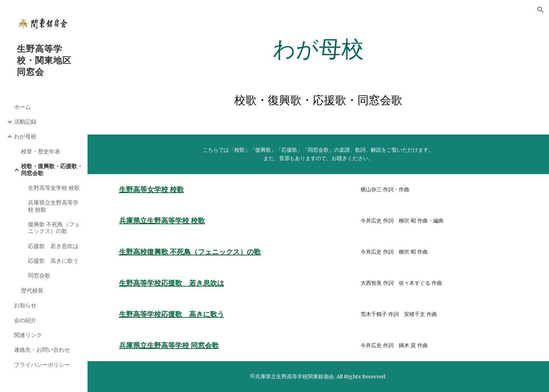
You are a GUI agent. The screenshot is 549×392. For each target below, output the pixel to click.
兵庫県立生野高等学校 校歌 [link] (53, 206)
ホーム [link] (22, 107)
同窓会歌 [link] (39, 275)
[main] (318, 49)
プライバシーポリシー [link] (42, 365)
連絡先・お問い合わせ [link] (42, 350)
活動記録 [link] (25, 122)
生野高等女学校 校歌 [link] (54, 188)
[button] (541, 10)
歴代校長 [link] (32, 290)
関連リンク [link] (28, 335)
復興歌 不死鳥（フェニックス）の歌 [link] (54, 228)
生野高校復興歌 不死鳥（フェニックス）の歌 (190, 252)
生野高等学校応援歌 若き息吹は (172, 283)
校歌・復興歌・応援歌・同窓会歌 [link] (52, 169)
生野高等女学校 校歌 (151, 190)
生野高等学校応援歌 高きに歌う (172, 314)
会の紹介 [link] (25, 320)
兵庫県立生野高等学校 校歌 (162, 221)
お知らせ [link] (25, 305)
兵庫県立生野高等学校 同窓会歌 (169, 345)
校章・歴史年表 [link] (41, 151)
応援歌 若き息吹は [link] (53, 246)
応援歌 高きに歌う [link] (53, 261)
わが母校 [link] (25, 136)
